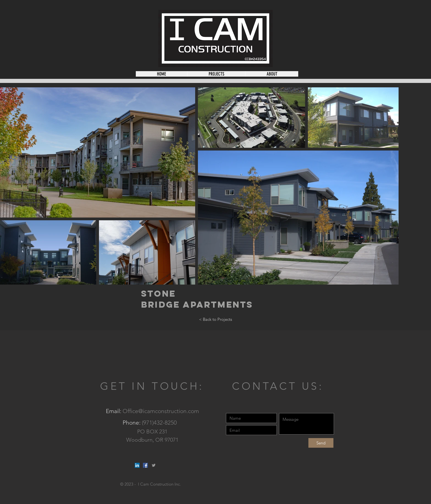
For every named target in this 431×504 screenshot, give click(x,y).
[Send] (321, 443)
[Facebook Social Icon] (145, 465)
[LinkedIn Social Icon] (137, 465)
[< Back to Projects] (215, 319)
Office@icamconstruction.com (161, 411)
